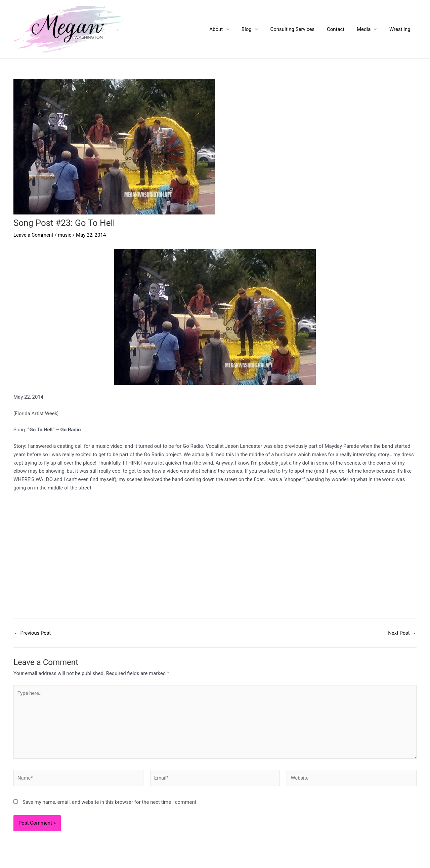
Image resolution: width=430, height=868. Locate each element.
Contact (341, 29)
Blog (260, 29)
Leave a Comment (34, 235)
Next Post (402, 633)
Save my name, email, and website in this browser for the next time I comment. (110, 804)
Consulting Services (300, 29)
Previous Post (33, 633)
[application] (238, 29)
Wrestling (401, 29)
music (65, 235)
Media (370, 29)
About (232, 29)
